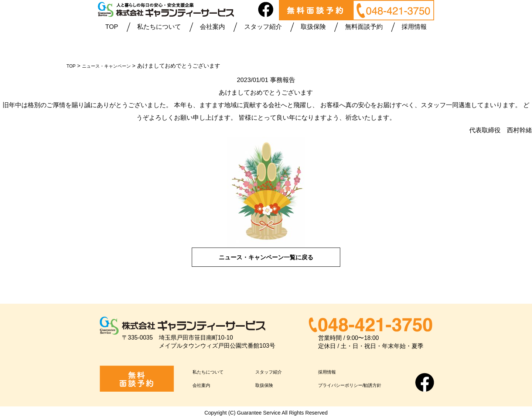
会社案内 (212, 27)
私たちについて (159, 27)
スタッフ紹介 (263, 27)
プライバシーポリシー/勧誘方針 (363, 384)
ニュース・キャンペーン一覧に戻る (266, 257)
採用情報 (414, 27)
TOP (112, 27)
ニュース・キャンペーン (114, 66)
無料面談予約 (364, 27)
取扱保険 (313, 27)
